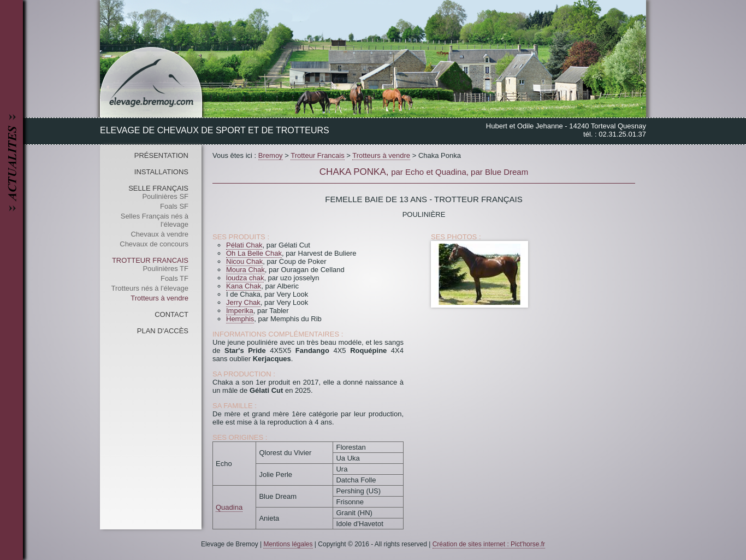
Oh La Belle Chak (254, 253)
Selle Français (158, 188)
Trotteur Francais (150, 260)
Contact (171, 314)
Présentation (161, 155)
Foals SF (174, 206)
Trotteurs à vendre (159, 298)
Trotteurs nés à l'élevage (150, 288)
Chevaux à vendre (159, 234)
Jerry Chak (243, 302)
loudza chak (245, 278)
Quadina (229, 507)
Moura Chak (245, 270)
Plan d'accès (163, 331)
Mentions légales (288, 544)
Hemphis (240, 319)
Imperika (240, 311)
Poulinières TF (165, 269)
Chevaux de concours (154, 244)
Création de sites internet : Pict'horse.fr (489, 544)
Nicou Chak (244, 261)
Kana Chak (244, 286)
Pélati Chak (244, 245)
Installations (161, 172)
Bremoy (271, 155)
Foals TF (174, 278)
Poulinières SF (165, 196)
